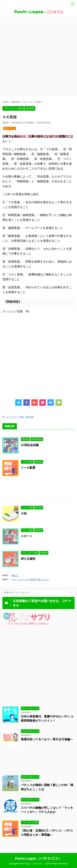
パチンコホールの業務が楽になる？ (31, 579)
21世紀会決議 (30, 445)
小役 (24, 513)
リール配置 (28, 468)
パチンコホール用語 (15, 417)
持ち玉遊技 (28, 559)
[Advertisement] (38, 56)
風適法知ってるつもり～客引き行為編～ (47, 739)
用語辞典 (30, 417)
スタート (27, 536)
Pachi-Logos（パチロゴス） (38, 858)
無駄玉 (15, 575)
